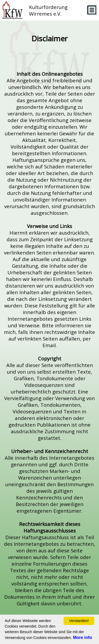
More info (82, 638)
